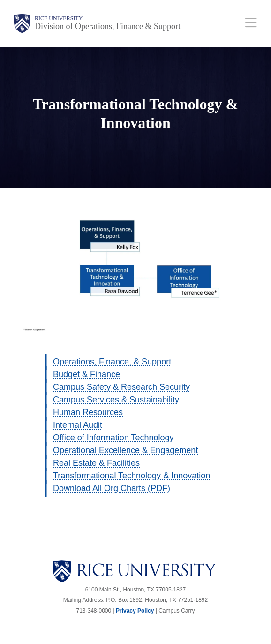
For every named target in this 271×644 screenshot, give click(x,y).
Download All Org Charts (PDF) (112, 488)
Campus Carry (177, 611)
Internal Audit (78, 425)
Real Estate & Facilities (96, 463)
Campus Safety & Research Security (121, 387)
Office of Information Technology (113, 438)
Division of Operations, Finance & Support (108, 26)
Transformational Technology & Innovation (132, 476)
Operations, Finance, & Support (112, 362)
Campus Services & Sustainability (116, 400)
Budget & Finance (87, 374)
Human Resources (88, 412)
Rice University (59, 18)
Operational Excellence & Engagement (125, 450)
